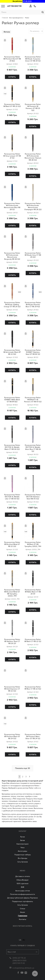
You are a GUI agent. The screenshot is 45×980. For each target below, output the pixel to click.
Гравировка (23, 916)
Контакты (23, 919)
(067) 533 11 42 (19, 962)
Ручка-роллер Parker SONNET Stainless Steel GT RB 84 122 (33, 352)
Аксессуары (22, 851)
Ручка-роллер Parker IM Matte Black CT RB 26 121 (33, 592)
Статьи (22, 909)
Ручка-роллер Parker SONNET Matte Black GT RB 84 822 (12, 400)
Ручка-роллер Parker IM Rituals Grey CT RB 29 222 (33, 255)
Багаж (23, 840)
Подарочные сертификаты (22, 901)
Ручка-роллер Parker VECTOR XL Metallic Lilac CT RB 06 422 (12, 497)
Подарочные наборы (23, 855)
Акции (23, 912)
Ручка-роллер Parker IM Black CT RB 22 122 (33, 640)
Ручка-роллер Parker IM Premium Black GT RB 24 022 (12, 736)
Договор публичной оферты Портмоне (22, 898)
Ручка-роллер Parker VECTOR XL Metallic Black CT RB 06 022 (12, 447)
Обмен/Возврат (22, 880)
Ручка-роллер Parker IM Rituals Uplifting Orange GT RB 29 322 (12, 305)
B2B (23, 887)
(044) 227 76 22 (19, 957)
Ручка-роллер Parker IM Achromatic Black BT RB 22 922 (12, 352)
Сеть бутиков (23, 862)
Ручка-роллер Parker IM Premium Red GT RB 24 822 (12, 59)
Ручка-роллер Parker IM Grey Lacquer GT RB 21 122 (12, 156)
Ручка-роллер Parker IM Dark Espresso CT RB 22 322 (12, 689)
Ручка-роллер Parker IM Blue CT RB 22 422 (33, 688)
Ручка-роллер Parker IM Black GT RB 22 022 (12, 105)
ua (20, 939)
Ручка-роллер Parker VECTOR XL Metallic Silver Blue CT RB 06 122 (33, 448)
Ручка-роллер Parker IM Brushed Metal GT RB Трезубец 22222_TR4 (12, 593)
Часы (22, 848)
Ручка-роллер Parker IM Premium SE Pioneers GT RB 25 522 (33, 107)
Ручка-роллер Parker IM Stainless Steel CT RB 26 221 (12, 641)
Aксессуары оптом (23, 891)
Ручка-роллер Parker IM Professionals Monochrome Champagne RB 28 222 (33, 206)
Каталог (23, 831)
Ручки (23, 837)
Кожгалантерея (22, 844)
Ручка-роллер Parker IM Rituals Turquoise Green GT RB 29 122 (33, 59)
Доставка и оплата (23, 876)
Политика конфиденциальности (22, 894)
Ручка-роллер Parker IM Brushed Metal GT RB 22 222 (12, 544)
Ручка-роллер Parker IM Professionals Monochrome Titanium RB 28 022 (33, 157)
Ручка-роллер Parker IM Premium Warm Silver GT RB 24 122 (33, 736)
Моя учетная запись (22, 926)
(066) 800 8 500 (19, 959)
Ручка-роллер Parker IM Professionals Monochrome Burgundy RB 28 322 (12, 256)
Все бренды (23, 858)
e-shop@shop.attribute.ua (23, 967)
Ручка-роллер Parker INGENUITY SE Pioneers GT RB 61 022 (33, 400)
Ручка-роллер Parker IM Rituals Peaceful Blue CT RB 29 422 (33, 305)
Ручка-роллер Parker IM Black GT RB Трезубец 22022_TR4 (33, 544)
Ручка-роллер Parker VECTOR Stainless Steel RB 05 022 (33, 497)
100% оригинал (23, 884)
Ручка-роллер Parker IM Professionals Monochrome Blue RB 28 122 (12, 206)
